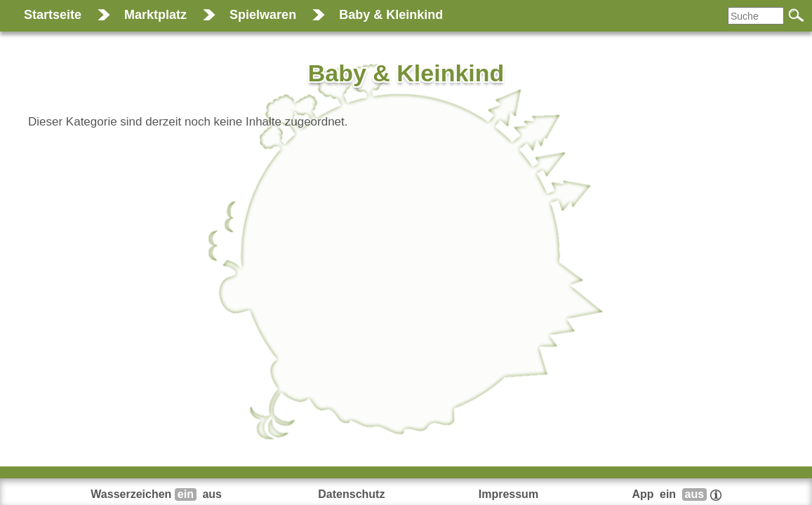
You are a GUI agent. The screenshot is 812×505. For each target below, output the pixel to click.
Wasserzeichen (158, 494)
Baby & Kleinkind (391, 15)
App (676, 494)
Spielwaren (263, 15)
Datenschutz (351, 494)
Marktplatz (155, 15)
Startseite (53, 15)
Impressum (508, 494)
